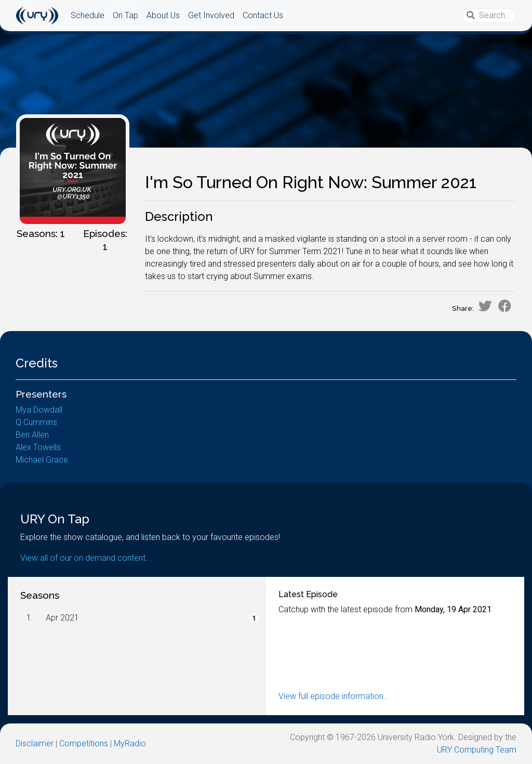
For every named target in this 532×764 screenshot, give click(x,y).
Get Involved (211, 15)
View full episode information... (334, 696)
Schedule (88, 15)
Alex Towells (38, 447)
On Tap (125, 15)
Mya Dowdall (39, 410)
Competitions (84, 743)
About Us (163, 15)
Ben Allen (32, 435)
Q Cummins (36, 422)
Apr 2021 (62, 618)
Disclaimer (35, 743)
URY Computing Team (477, 750)
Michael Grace (42, 460)
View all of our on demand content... (86, 558)
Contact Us (263, 15)
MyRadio (130, 743)
